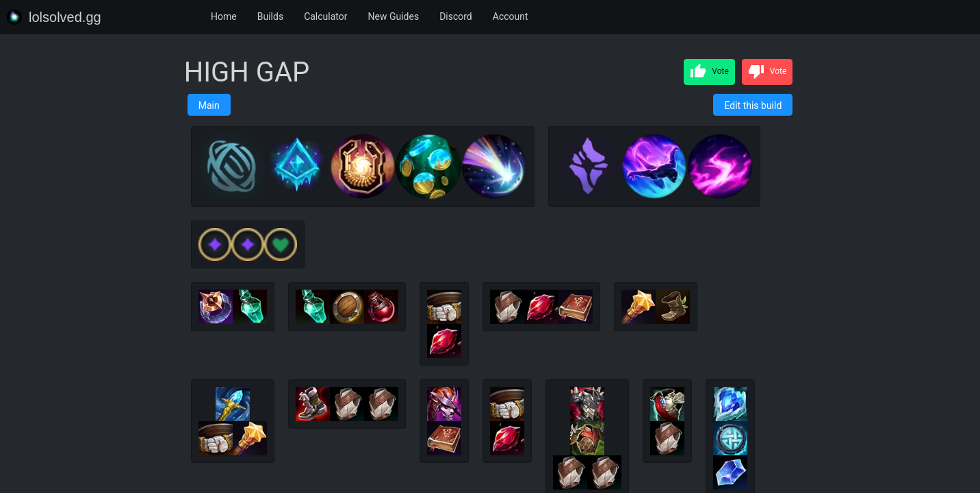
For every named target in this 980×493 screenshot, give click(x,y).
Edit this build (753, 105)
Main (209, 105)
